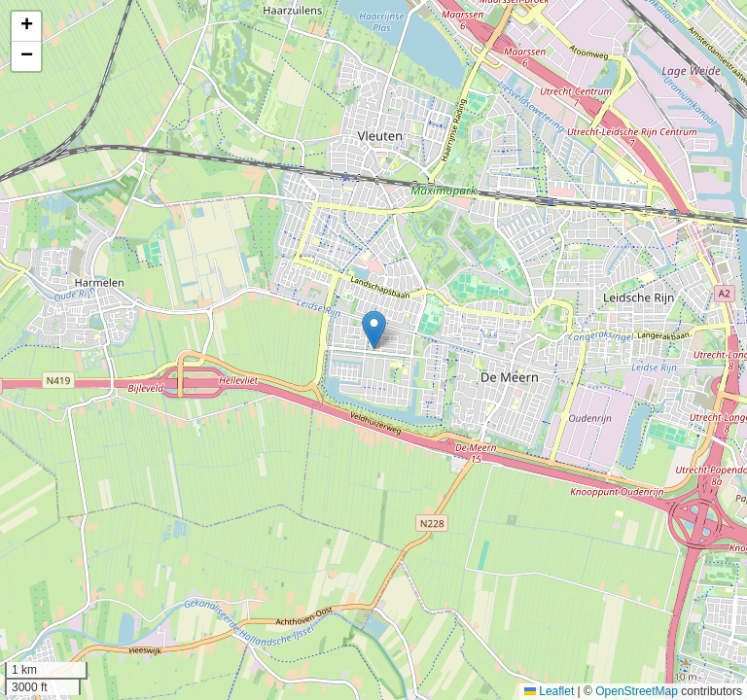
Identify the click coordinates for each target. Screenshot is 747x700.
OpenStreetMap (637, 691)
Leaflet (549, 691)
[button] (374, 330)
